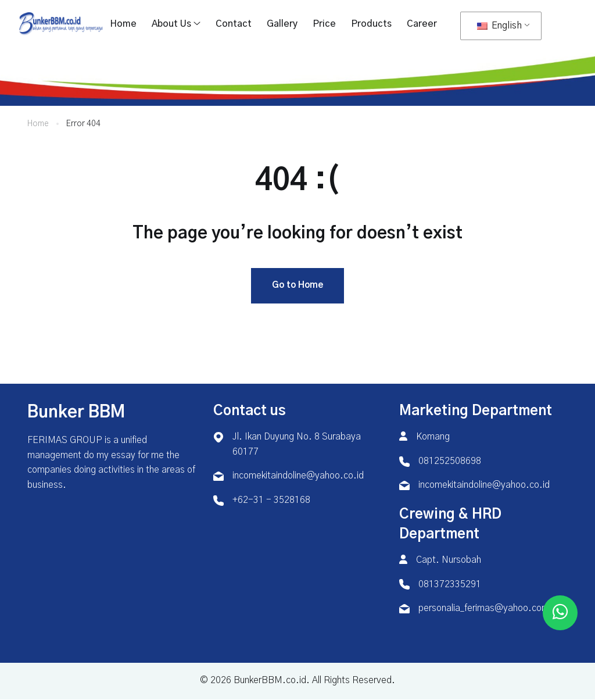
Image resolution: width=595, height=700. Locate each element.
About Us (171, 24)
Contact (234, 24)
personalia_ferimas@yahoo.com (484, 609)
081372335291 (450, 584)
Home (123, 24)
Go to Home (297, 286)
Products (371, 24)
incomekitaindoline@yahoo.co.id (298, 476)
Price (324, 24)
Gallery (282, 24)
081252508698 (450, 461)
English (499, 26)
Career (422, 24)
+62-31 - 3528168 (271, 500)
